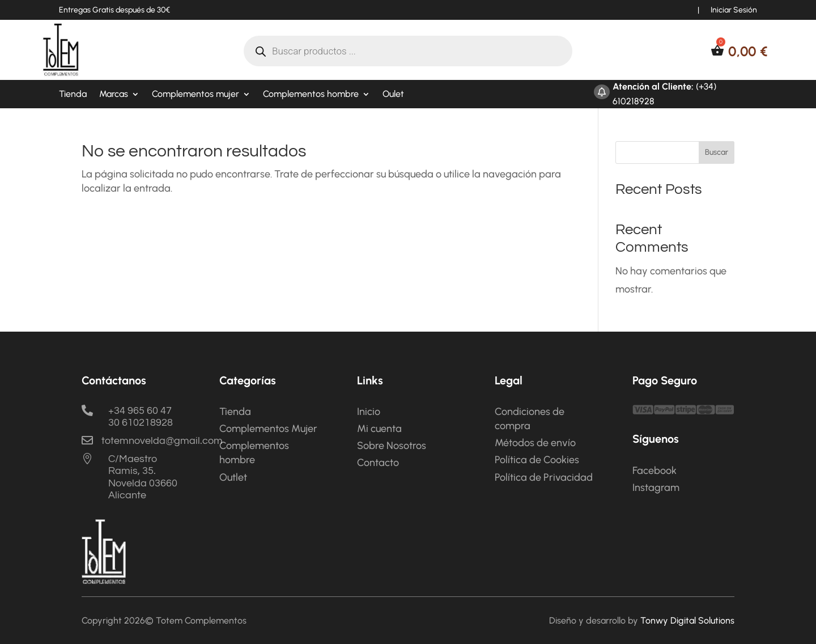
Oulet (393, 95)
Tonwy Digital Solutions (687, 620)
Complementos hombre (311, 95)
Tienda (73, 95)
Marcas (114, 95)
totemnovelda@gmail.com (162, 441)
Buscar (717, 152)
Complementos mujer (195, 95)
